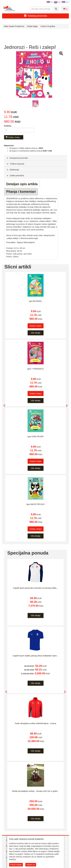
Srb (50, 2)
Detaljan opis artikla (22, 184)
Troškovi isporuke (15, 164)
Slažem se (31, 865)
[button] (3, 404)
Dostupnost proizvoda (17, 158)
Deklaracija (12, 170)
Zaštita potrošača (15, 176)
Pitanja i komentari (21, 192)
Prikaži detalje (16, 865)
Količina (8, 126)
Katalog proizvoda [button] (35, 16)
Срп (65, 2)
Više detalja (35, 333)
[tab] (35, 158)
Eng (57, 2)
